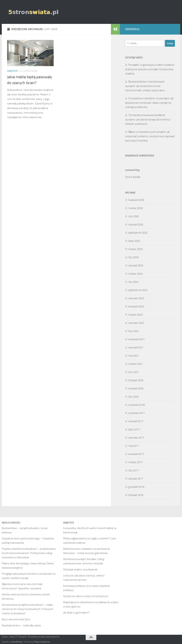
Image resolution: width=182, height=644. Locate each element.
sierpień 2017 (136, 421)
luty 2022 (133, 331)
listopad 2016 (136, 495)
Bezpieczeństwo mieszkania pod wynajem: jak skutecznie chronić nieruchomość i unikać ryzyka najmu (145, 86)
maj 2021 (133, 356)
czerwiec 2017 (136, 438)
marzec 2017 (136, 462)
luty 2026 (133, 216)
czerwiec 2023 (136, 298)
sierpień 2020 (136, 388)
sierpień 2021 (136, 347)
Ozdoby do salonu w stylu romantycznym (86, 596)
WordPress (17, 642)
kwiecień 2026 (136, 200)
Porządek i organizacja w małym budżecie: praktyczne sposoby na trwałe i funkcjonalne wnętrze (150, 69)
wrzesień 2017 (136, 413)
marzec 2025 (136, 249)
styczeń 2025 (136, 266)
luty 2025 (133, 257)
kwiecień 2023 (136, 306)
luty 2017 (133, 470)
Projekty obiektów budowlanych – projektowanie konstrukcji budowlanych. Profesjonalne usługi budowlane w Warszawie (29, 553)
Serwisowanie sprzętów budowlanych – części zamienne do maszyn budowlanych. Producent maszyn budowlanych (27, 609)
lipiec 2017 (134, 429)
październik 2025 (138, 233)
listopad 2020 (136, 380)
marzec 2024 (136, 274)
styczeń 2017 (136, 479)
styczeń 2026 (136, 225)
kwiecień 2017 (136, 454)
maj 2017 (133, 446)
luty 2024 (133, 282)
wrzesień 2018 (136, 405)
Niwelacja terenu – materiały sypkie (21, 625)
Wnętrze (13, 71)
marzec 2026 (136, 208)
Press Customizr (42, 642)
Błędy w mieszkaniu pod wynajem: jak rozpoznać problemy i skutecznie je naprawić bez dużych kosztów (150, 136)
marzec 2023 (136, 315)
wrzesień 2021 (136, 339)
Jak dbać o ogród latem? (76, 613)
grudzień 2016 (136, 487)
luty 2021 (133, 372)
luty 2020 (133, 397)
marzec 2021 (136, 364)
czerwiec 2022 (136, 323)
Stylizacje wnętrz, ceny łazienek (80, 570)
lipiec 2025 (134, 241)
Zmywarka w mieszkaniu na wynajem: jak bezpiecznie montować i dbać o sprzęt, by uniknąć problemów (149, 103)
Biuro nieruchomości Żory (16, 619)
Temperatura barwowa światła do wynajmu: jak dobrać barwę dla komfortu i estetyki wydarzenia (148, 119)
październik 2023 (138, 290)
